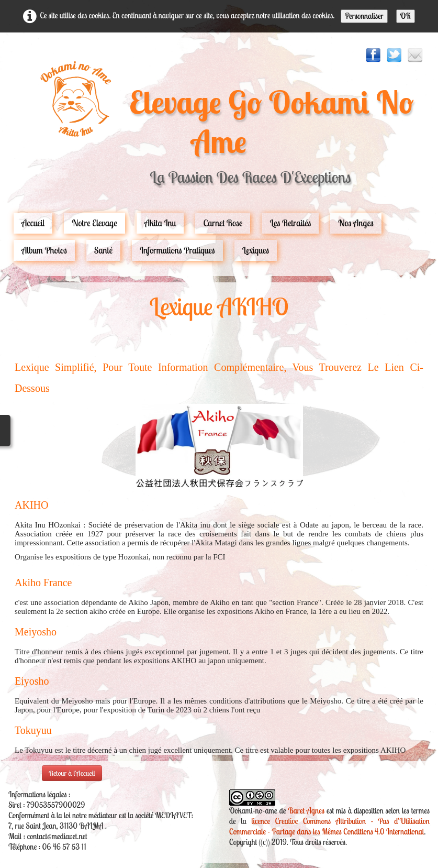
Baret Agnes (306, 811)
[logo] (219, 128)
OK (406, 16)
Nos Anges (356, 223)
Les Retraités (290, 223)
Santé (103, 250)
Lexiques (256, 250)
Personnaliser (364, 16)
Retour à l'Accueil (72, 773)
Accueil (33, 223)
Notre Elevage (94, 223)
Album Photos (44, 250)
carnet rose (223, 223)
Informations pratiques (177, 250)
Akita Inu (160, 223)
